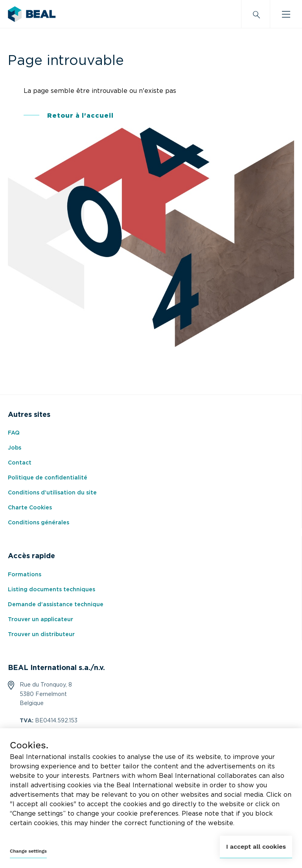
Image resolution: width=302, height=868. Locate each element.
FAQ (14, 433)
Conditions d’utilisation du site (52, 493)
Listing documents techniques (52, 590)
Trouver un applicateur (41, 620)
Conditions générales (39, 523)
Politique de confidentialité (48, 478)
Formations (25, 575)
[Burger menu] (286, 14)
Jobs (15, 448)
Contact (20, 463)
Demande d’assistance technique (56, 605)
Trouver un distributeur (41, 635)
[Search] (256, 14)
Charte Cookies (30, 508)
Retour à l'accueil (80, 116)
